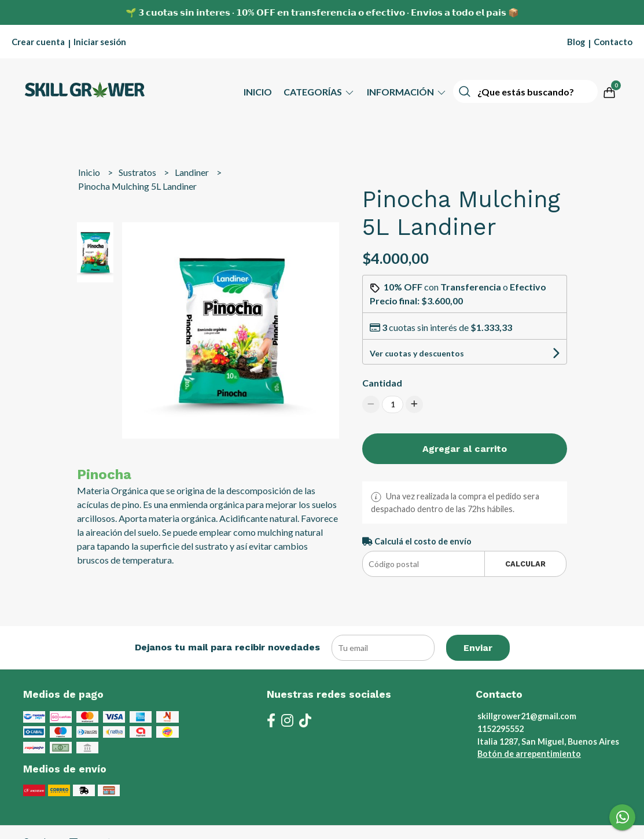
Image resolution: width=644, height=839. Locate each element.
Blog (576, 42)
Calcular (525, 564)
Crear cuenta (38, 42)
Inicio (258, 92)
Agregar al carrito (465, 449)
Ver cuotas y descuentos (417, 353)
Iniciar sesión (100, 42)
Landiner (193, 172)
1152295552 (501, 729)
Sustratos (138, 172)
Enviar (478, 648)
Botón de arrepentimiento (529, 754)
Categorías (319, 92)
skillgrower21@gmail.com (527, 716)
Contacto (613, 42)
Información (407, 92)
